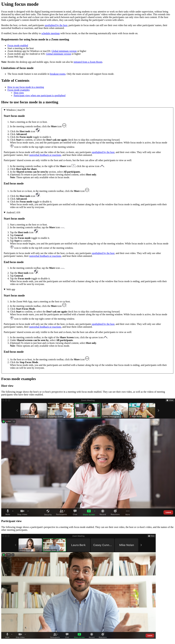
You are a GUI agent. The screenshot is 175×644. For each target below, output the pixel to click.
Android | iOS (13, 212)
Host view (19, 93)
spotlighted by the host (56, 25)
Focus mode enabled (18, 45)
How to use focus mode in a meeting (26, 87)
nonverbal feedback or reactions (45, 155)
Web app (11, 289)
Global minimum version (64, 51)
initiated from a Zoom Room (88, 62)
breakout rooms (58, 74)
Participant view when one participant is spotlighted (40, 95)
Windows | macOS (16, 110)
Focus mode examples (19, 90)
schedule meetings (51, 33)
